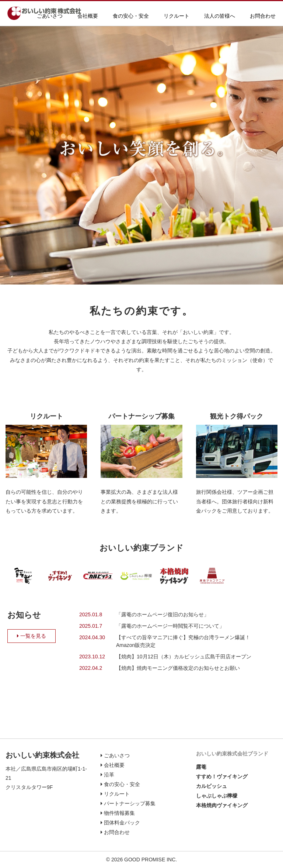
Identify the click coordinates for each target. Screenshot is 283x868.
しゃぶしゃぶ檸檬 (217, 796)
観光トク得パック (237, 416)
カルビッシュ (212, 786)
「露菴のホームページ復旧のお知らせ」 (163, 614)
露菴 (201, 767)
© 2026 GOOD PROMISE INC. (141, 860)
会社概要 (88, 16)
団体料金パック (120, 823)
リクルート (177, 16)
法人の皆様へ (220, 16)
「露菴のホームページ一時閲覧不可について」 (170, 626)
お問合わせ (263, 16)
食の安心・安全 (131, 16)
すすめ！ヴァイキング (222, 776)
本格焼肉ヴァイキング (222, 805)
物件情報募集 (118, 813)
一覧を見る (32, 636)
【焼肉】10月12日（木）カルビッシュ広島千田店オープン (184, 657)
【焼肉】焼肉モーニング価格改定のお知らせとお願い (181, 668)
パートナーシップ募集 (141, 416)
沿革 (107, 775)
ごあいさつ (50, 16)
